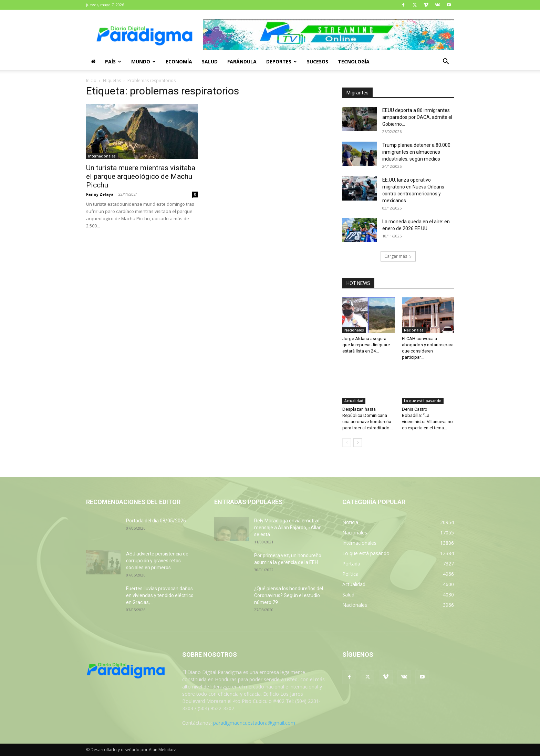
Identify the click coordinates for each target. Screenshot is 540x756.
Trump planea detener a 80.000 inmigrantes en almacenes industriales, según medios (416, 152)
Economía (179, 62)
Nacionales (354, 330)
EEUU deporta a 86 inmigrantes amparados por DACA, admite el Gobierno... (417, 117)
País (113, 62)
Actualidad (354, 401)
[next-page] (358, 443)
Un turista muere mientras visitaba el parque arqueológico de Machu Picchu (141, 176)
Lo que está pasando (423, 401)
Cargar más (398, 256)
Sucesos (318, 62)
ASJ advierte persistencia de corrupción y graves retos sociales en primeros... (157, 561)
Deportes (282, 62)
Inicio (91, 80)
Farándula (242, 62)
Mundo (143, 62)
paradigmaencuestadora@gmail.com (254, 723)
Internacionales (102, 156)
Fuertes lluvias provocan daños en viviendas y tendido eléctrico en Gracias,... (160, 595)
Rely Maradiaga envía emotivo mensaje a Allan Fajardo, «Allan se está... (288, 528)
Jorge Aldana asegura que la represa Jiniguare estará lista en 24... (366, 345)
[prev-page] (347, 443)
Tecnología (354, 62)
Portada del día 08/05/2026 (156, 521)
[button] (446, 62)
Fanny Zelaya (100, 194)
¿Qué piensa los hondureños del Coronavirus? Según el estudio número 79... (289, 595)
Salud (210, 62)
